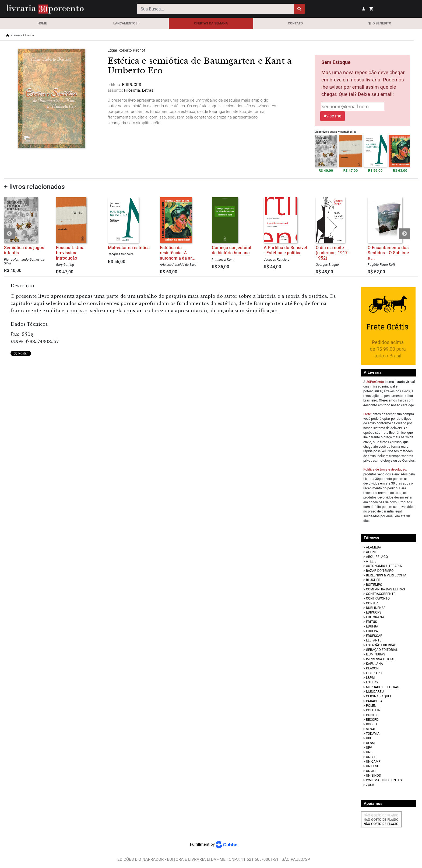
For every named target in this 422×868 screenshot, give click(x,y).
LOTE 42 (372, 682)
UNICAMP (373, 762)
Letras (147, 90)
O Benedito (380, 23)
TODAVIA (373, 734)
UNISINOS (374, 776)
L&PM (370, 678)
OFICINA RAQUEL (379, 696)
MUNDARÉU (375, 692)
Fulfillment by (214, 844)
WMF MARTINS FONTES (384, 780)
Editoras (372, 538)
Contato (296, 23)
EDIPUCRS (374, 612)
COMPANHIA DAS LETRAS (386, 589)
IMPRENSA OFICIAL (381, 659)
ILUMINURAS (376, 654)
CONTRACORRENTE (381, 594)
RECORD (372, 720)
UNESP (371, 757)
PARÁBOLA (374, 701)
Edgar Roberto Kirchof (126, 50)
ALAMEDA (374, 547)
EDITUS (372, 622)
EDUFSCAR (374, 636)
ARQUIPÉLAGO (377, 557)
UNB (369, 752)
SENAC (371, 729)
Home (42, 23)
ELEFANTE (374, 640)
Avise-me (333, 116)
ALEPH (371, 552)
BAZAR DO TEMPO (380, 571)
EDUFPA (372, 631)
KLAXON (372, 668)
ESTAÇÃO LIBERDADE (382, 645)
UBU (369, 738)
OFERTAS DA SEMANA (211, 23)
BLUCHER (373, 580)
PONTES (372, 715)
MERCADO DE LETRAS (383, 687)
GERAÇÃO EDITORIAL (382, 650)
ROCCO (372, 724)
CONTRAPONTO (378, 598)
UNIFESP (373, 766)
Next (405, 234)
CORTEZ (372, 603)
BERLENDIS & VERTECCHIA (386, 575)
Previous (9, 234)
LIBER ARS (374, 673)
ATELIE (371, 561)
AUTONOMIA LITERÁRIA (384, 566)
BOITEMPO (374, 585)
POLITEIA (373, 710)
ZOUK (370, 785)
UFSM (370, 743)
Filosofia (29, 35)
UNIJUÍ (371, 771)
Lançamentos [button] (125, 23)
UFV (369, 748)
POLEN (371, 706)
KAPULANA (374, 664)
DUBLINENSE (376, 608)
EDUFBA (372, 626)
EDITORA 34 (375, 617)
